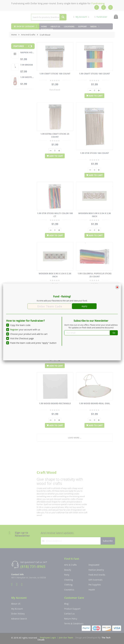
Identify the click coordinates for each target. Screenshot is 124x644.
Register (14, 329)
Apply (84, 306)
